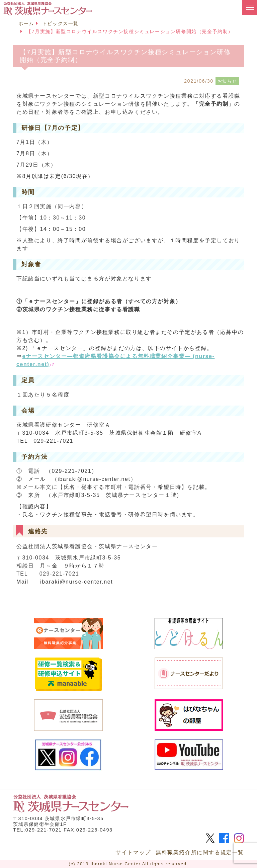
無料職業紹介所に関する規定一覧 (200, 852)
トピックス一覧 (60, 23)
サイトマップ (133, 852)
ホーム (26, 23)
